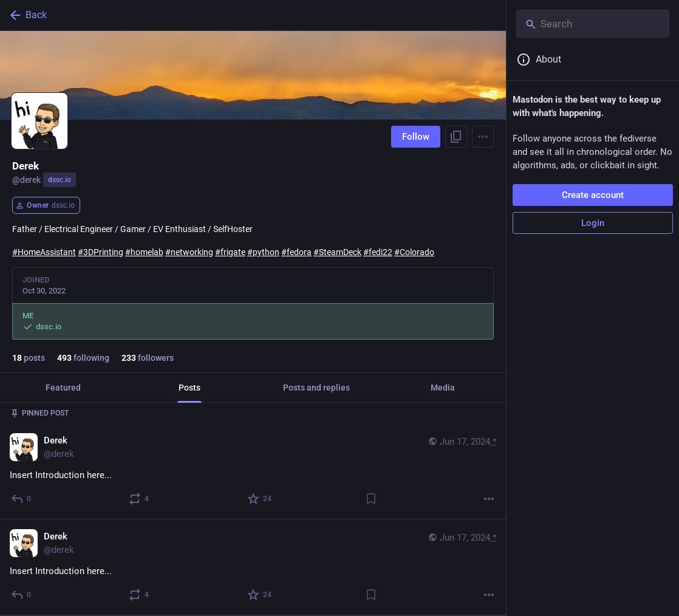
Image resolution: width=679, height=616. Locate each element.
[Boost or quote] (139, 499)
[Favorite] (260, 499)
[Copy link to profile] (456, 137)
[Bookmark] (371, 499)
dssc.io (60, 180)
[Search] (593, 24)
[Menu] (483, 137)
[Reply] (22, 499)
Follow (416, 137)
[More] (489, 499)
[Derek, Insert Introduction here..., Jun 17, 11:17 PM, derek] (253, 471)
